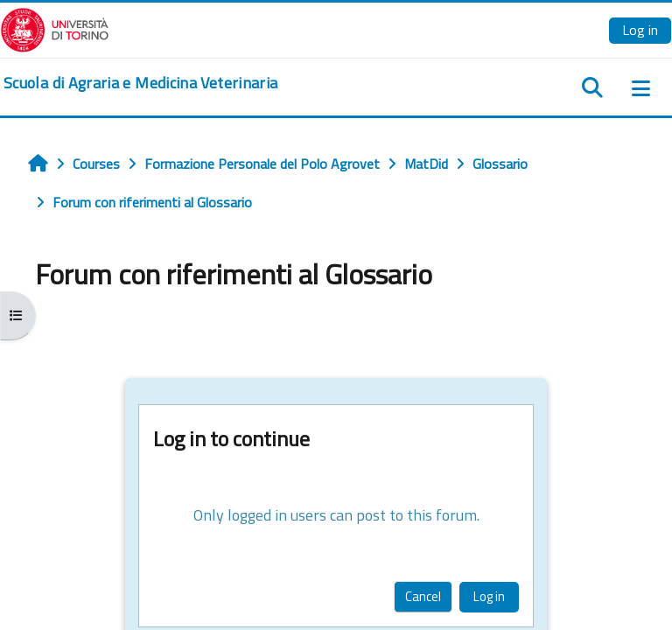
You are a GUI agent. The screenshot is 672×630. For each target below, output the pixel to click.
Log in (640, 30)
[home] (140, 83)
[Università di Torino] (55, 28)
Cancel (423, 596)
